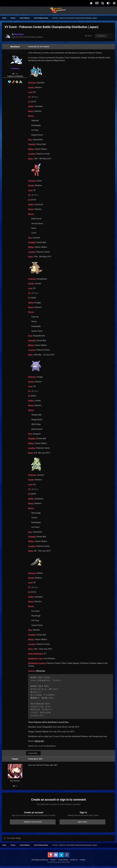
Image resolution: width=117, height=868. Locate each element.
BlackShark (15, 47)
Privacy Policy (63, 860)
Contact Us (74, 860)
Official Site (41, 671)
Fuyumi (15, 759)
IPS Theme (35, 860)
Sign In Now (82, 822)
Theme (53, 860)
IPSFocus (45, 860)
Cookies (83, 860)
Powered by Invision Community (59, 862)
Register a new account (33, 822)
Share (88, 36)
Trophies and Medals (15, 76)
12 (15, 786)
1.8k (15, 74)
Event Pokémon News (34, 37)
